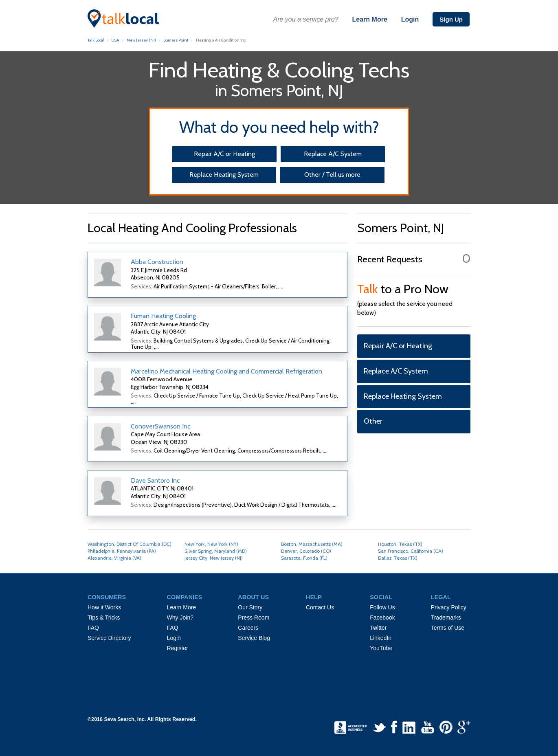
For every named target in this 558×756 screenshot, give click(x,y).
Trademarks (446, 618)
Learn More (370, 19)
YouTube (381, 648)
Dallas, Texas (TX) (398, 558)
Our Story (250, 607)
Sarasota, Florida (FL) (304, 558)
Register (178, 648)
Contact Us (320, 607)
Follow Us (382, 607)
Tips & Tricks (104, 618)
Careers (248, 628)
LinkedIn (381, 638)
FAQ (93, 628)
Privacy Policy (449, 607)
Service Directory (109, 638)
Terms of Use (448, 628)
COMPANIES (185, 597)
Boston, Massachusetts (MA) (312, 544)
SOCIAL (381, 597)
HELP (314, 597)
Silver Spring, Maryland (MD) (216, 551)
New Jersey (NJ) (141, 40)
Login (410, 19)
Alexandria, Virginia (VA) (114, 558)
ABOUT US (253, 597)
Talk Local (96, 40)
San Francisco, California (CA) (411, 551)
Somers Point (176, 40)
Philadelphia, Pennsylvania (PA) (122, 551)
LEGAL (441, 597)
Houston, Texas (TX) (400, 544)
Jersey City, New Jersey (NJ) (214, 558)
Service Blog (254, 638)
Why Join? (180, 618)
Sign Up (451, 19)
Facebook (382, 618)
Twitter (378, 628)
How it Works (104, 607)
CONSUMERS (107, 597)
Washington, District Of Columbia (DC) (130, 544)
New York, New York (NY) (211, 544)
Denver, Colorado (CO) (306, 551)
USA (115, 40)
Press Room (254, 618)
